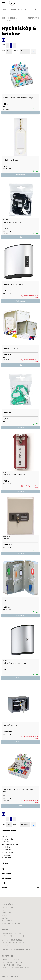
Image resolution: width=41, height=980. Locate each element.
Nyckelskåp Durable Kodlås (13, 284)
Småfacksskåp (7, 852)
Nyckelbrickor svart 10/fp (12, 222)
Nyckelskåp (7, 539)
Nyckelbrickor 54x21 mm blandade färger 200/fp (18, 790)
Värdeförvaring (33, 18)
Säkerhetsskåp (7, 855)
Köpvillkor (6, 913)
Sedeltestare (6, 850)
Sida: (3, 45)
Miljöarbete (7, 918)
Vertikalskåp (6, 858)
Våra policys (7, 916)
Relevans (25, 51)
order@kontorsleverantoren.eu (16, 950)
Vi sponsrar (7, 921)
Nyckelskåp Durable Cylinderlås (14, 663)
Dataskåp (5, 836)
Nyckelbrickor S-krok (10, 160)
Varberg (6, 960)
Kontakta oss (7, 908)
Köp (20, 113)
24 (9, 51)
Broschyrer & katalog (11, 923)
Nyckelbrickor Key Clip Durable (14, 475)
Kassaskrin (6, 842)
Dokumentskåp (7, 839)
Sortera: (16, 51)
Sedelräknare (7, 847)
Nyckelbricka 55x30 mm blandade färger (18, 98)
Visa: (3, 51)
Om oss (5, 910)
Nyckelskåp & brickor (10, 844)
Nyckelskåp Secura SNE (11, 725)
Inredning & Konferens (12, 19)
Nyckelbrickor (8, 412)
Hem (3, 18)
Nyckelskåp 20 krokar (10, 348)
